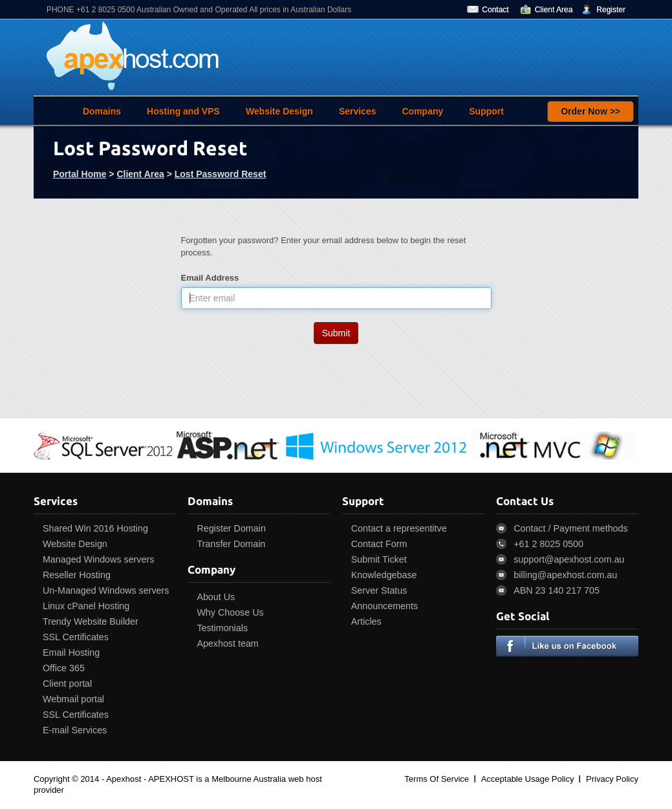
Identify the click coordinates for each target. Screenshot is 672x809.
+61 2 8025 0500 (548, 544)
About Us (216, 597)
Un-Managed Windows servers (106, 590)
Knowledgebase (384, 575)
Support (486, 111)
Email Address (210, 278)
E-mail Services (75, 730)
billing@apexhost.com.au (565, 575)
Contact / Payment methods (570, 528)
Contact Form (379, 544)
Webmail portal (73, 699)
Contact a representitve (399, 528)
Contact (495, 10)
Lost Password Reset (221, 174)
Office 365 (64, 668)
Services (358, 111)
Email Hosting (71, 653)
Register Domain (231, 528)
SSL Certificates (76, 637)
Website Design (279, 111)
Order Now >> (591, 111)
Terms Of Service (437, 779)
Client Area (554, 10)
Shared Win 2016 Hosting (95, 528)
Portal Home (80, 174)
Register (611, 10)
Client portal (67, 684)
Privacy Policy (612, 779)
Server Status (379, 590)
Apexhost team (227, 643)
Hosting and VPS (183, 111)
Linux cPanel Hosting (86, 606)
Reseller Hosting (77, 575)
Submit (336, 333)
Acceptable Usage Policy (528, 779)
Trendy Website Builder (91, 621)
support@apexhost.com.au (569, 559)
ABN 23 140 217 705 (557, 590)
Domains (102, 111)
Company (422, 111)
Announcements (385, 606)
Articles (366, 621)
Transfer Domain (231, 544)
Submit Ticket (379, 559)
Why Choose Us (230, 612)
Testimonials (222, 628)
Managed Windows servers (98, 559)
